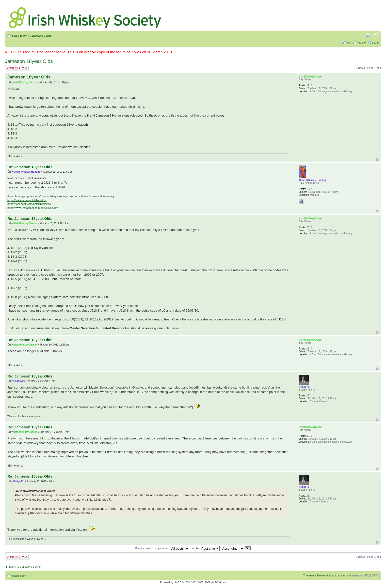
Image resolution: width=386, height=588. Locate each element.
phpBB (177, 582)
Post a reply (17, 68)
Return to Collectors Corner (24, 567)
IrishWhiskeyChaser (25, 82)
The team (309, 575)
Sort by (205, 548)
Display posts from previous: (162, 548)
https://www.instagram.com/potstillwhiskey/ (33, 208)
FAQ (348, 43)
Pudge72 (18, 381)
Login (375, 43)
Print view (368, 35)
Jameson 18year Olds (29, 61)
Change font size (375, 35)
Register (362, 43)
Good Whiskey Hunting (27, 172)
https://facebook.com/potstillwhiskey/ (29, 204)
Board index (19, 36)
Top (377, 159)
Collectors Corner (41, 36)
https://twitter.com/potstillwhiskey (27, 200)
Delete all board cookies (331, 575)
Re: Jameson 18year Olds (30, 167)
